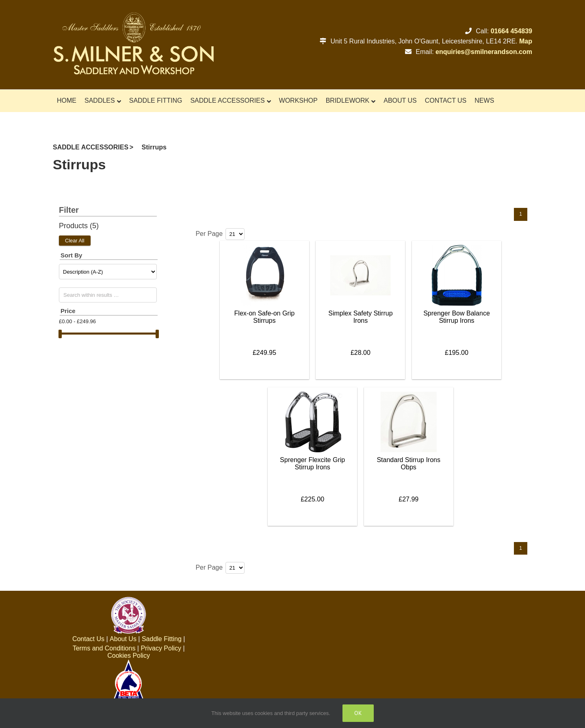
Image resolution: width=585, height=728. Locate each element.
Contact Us (88, 639)
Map (526, 41)
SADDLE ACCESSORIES (91, 147)
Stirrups (154, 147)
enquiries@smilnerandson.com (484, 52)
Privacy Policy (161, 648)
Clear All (75, 241)
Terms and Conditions (104, 648)
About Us (123, 639)
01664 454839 (511, 31)
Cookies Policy (129, 656)
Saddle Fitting (162, 639)
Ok (358, 713)
